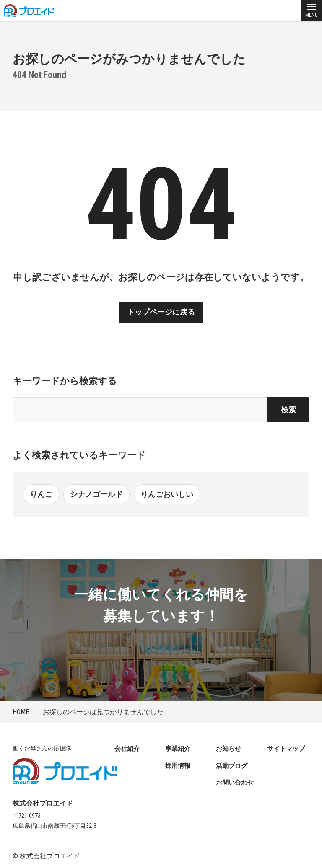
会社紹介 (127, 749)
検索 (288, 409)
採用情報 (178, 766)
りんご (41, 494)
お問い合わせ (235, 783)
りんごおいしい (167, 494)
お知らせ (229, 749)
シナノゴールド (96, 494)
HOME (21, 712)
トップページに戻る (161, 312)
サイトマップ (286, 749)
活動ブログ (232, 766)
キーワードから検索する (65, 381)
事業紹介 (178, 749)
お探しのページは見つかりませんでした (103, 712)
